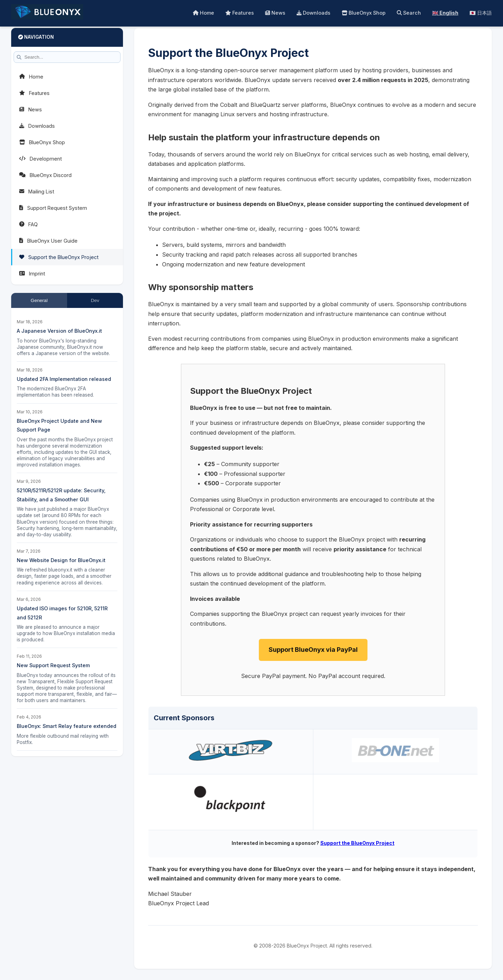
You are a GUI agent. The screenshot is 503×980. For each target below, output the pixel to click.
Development (41, 159)
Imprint (32, 274)
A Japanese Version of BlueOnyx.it (59, 331)
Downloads (314, 13)
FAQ (28, 224)
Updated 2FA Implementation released (64, 379)
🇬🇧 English (445, 13)
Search (409, 13)
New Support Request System (53, 665)
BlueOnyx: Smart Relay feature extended (67, 726)
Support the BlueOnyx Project (59, 257)
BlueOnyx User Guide (48, 241)
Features (240, 13)
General (39, 300)
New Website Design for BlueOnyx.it (61, 560)
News (275, 13)
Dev (95, 300)
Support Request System (53, 208)
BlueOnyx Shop (364, 13)
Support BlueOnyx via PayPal (313, 650)
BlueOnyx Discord (45, 175)
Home (203, 13)
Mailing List (37, 191)
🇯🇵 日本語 (481, 13)
